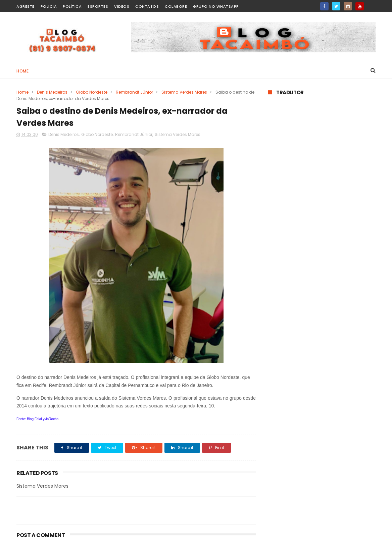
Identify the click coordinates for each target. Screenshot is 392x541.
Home (22, 71)
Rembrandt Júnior (134, 92)
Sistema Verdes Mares (184, 92)
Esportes (98, 6)
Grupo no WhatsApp (216, 6)
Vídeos (122, 6)
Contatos (147, 6)
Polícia (49, 6)
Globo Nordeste (92, 92)
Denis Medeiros (52, 92)
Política (72, 6)
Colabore (176, 6)
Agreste (26, 6)
